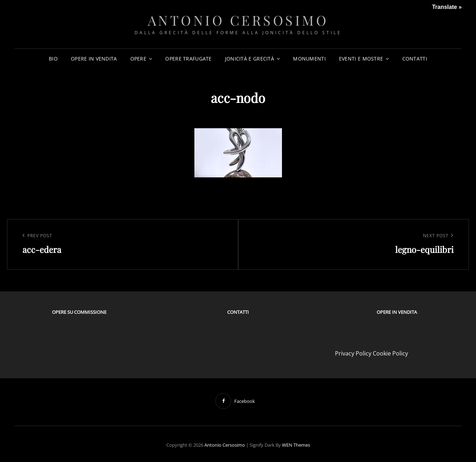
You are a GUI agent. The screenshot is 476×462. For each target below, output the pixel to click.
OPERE (138, 59)
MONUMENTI (309, 59)
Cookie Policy (390, 353)
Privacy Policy (353, 353)
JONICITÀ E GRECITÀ (250, 59)
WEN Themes (296, 445)
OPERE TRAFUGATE (188, 59)
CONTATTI (415, 59)
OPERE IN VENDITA (94, 59)
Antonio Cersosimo (238, 20)
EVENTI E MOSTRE (361, 59)
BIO (53, 59)
